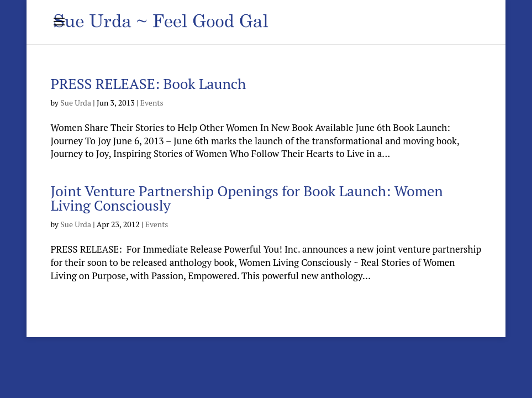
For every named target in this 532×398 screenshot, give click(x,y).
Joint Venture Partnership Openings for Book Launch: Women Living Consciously (246, 198)
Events (152, 103)
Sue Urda (76, 103)
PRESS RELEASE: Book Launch (148, 83)
